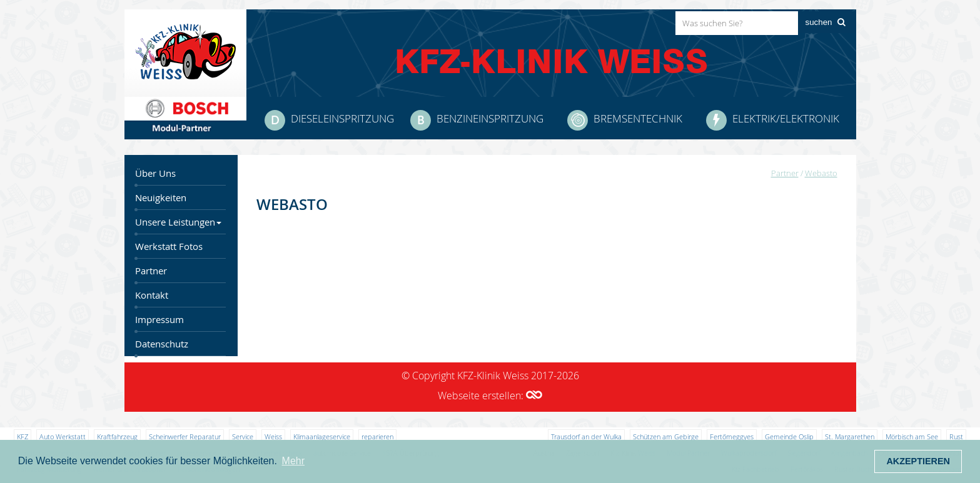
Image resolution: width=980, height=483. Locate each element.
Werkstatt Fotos (169, 246)
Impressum (159, 320)
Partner (151, 271)
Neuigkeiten (161, 198)
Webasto (821, 173)
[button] (534, 396)
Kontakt (152, 295)
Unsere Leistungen (178, 222)
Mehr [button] (293, 461)
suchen (819, 22)
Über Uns (155, 173)
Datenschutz (162, 344)
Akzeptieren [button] (918, 461)
